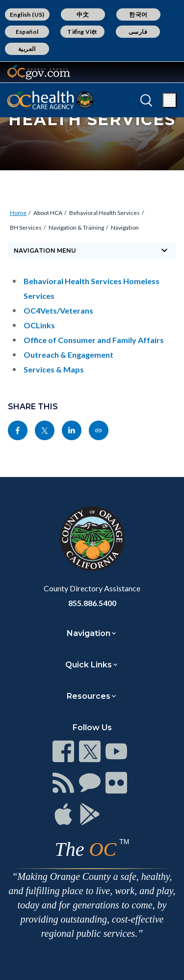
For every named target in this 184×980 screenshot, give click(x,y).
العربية (27, 49)
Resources (89, 696)
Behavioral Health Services (105, 213)
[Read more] (39, 72)
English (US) (27, 14)
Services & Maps (54, 369)
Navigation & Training (76, 227)
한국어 (138, 14)
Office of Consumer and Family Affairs (94, 340)
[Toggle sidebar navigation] (92, 250)
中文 (83, 14)
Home (18, 213)
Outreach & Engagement (68, 355)
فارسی (138, 32)
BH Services (26, 227)
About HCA (48, 213)
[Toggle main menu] (170, 100)
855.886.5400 (92, 603)
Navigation (125, 227)
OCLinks (39, 325)
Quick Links (89, 665)
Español (27, 32)
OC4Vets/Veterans (58, 310)
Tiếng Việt (82, 32)
